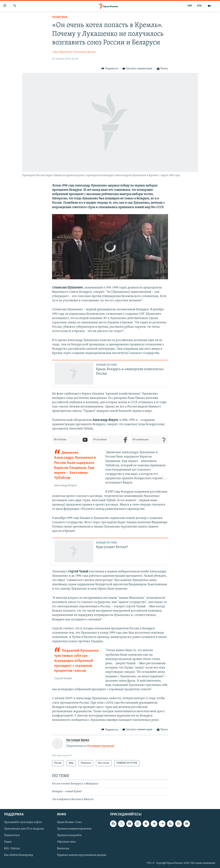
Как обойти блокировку (19, 855)
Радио (8, 842)
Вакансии (63, 849)
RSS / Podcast (12, 849)
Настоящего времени (100, 746)
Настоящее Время (84, 52)
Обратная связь (66, 842)
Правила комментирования (74, 829)
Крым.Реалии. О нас (69, 822)
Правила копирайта (69, 835)
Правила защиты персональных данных (82, 855)
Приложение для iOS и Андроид (24, 829)
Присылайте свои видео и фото (23, 822)
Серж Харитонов (62, 52)
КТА (199, 6)
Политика (60, 17)
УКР (190, 6)
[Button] (110, 69)
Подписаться (12, 835)
